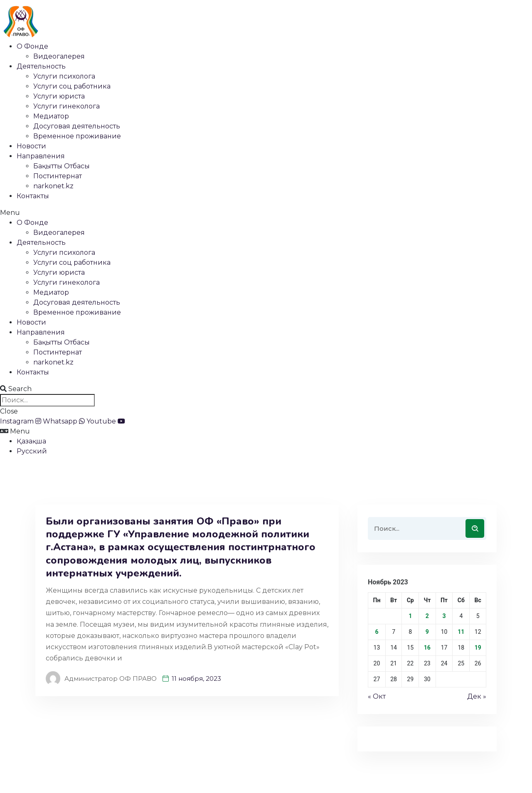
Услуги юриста (59, 96)
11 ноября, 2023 (196, 678)
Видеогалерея (59, 56)
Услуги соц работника (72, 86)
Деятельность (41, 66)
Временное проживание (77, 136)
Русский (32, 451)
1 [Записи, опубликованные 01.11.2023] (410, 616)
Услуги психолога (64, 76)
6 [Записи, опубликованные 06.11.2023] (377, 632)
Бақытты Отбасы (62, 166)
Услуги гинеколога (66, 106)
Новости (31, 146)
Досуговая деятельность (77, 126)
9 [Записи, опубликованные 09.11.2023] (427, 632)
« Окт (377, 696)
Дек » (477, 696)
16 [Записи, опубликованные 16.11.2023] (427, 648)
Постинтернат (58, 176)
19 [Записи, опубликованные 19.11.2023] (478, 648)
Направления (41, 156)
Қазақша (31, 441)
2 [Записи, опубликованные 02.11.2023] (427, 616)
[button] (266, 213)
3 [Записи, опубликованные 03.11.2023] (444, 616)
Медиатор (51, 116)
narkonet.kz (53, 186)
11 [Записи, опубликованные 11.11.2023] (461, 632)
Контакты (33, 196)
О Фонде (32, 46)
